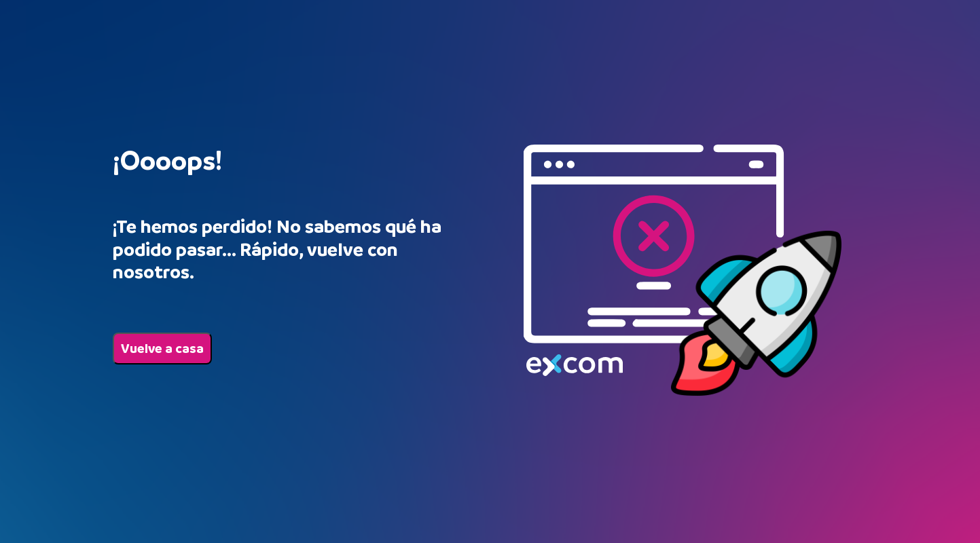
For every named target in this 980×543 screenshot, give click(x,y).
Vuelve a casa (162, 349)
